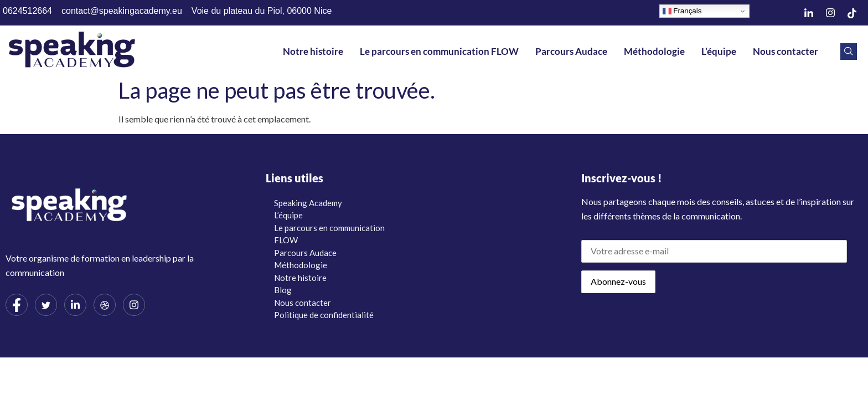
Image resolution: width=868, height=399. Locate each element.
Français (682, 11)
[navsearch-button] (849, 52)
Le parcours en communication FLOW (439, 51)
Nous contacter (786, 51)
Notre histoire (313, 51)
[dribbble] (105, 305)
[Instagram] (830, 13)
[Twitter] (46, 305)
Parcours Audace (571, 51)
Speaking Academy (308, 203)
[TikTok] (852, 13)
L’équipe (719, 51)
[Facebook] (17, 305)
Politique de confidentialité (324, 315)
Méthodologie (654, 51)
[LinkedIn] (809, 13)
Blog (283, 290)
